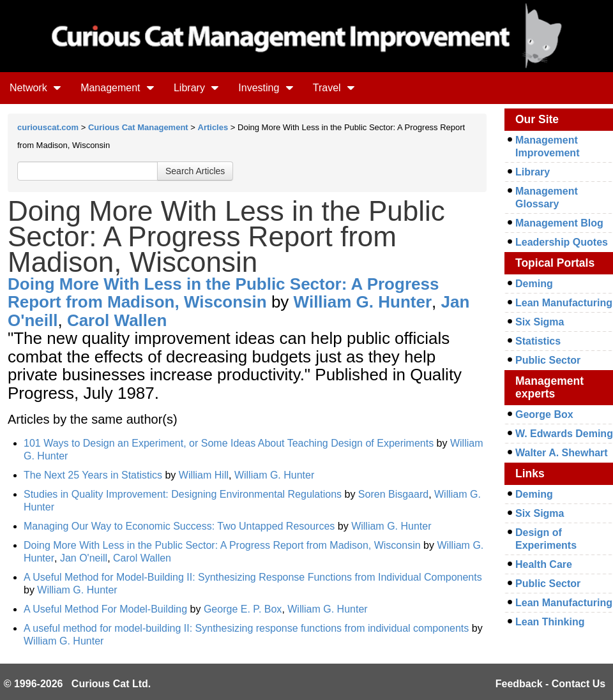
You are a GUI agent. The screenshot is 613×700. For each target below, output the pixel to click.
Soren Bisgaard (393, 494)
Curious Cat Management (138, 127)
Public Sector (548, 360)
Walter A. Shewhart (562, 453)
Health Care (544, 564)
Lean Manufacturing (564, 303)
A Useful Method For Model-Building (107, 609)
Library (196, 88)
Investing (266, 88)
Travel (334, 88)
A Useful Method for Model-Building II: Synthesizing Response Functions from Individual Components (253, 577)
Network (35, 88)
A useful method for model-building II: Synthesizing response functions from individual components (246, 628)
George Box (544, 414)
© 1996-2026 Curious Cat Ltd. (78, 684)
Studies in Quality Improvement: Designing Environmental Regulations (183, 494)
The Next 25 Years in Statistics (93, 475)
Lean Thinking (550, 622)
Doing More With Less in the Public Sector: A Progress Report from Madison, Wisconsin (223, 293)
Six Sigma (540, 322)
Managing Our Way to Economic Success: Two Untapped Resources (179, 526)
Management (117, 88)
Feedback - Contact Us (550, 684)
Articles (213, 127)
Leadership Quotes (562, 242)
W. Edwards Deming (564, 434)
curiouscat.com (48, 127)
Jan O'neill (84, 558)
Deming (534, 284)
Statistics (538, 341)
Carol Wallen (117, 320)
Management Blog (559, 223)
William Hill (204, 475)
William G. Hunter (363, 302)
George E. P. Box (243, 609)
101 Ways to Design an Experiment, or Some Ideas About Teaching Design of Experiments (229, 443)
